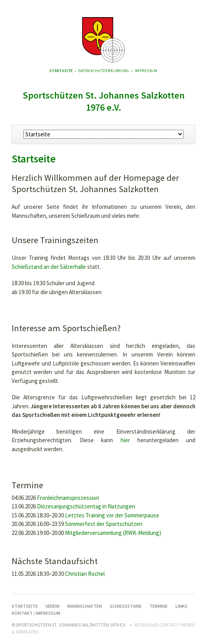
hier (125, 440)
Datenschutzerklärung (104, 71)
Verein (53, 606)
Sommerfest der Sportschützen (104, 524)
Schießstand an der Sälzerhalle (49, 267)
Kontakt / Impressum (36, 613)
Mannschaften (85, 606)
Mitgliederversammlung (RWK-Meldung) (113, 533)
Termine (159, 606)
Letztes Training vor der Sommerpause (112, 515)
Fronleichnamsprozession (68, 498)
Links (182, 606)
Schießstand (126, 606)
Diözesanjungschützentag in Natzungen (86, 506)
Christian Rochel (85, 574)
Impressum (146, 71)
